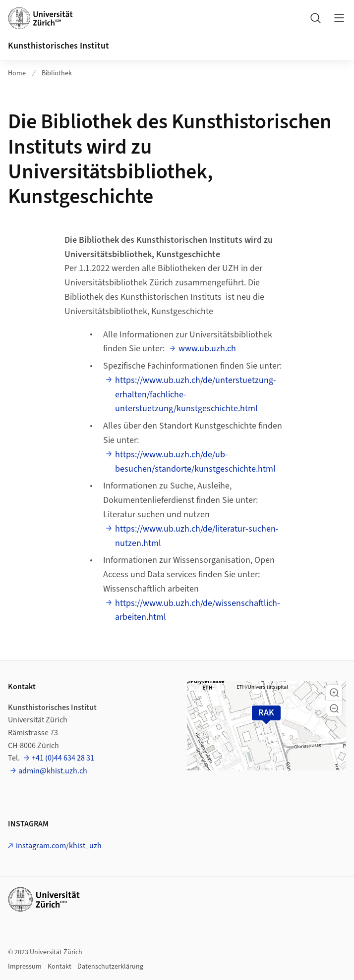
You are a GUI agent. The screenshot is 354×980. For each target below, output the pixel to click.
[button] (334, 693)
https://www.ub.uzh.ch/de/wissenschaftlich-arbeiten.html (198, 610)
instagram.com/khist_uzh (59, 846)
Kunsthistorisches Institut (59, 46)
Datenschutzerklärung (110, 967)
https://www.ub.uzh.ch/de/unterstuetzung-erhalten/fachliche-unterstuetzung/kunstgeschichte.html (196, 395)
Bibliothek (57, 73)
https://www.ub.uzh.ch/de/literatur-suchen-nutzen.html (197, 536)
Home (17, 73)
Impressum (25, 967)
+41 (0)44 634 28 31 (63, 758)
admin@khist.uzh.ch (53, 771)
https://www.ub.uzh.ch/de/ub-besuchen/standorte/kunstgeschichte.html (195, 462)
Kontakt (59, 967)
